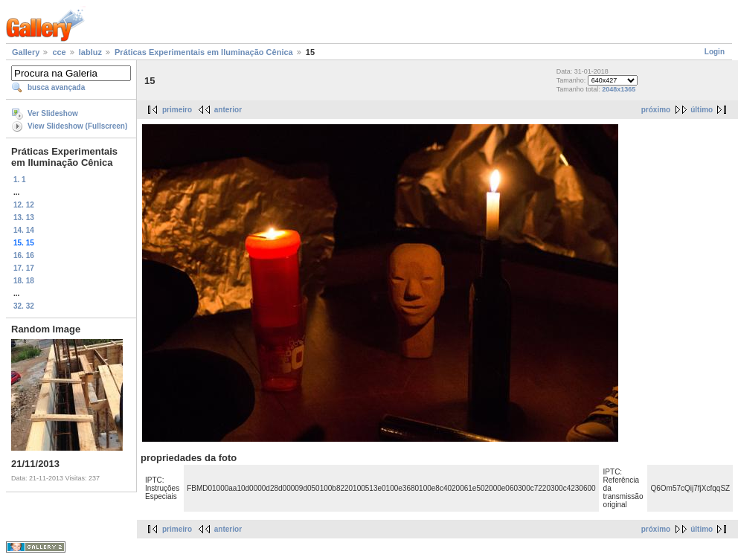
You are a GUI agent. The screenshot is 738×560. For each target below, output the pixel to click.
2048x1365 (619, 89)
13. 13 (24, 218)
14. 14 (24, 230)
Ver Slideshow (53, 113)
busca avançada (56, 87)
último (702, 110)
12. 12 (24, 205)
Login (715, 52)
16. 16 (24, 255)
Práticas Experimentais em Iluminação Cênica (204, 52)
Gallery (26, 52)
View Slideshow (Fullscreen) (77, 126)
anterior (228, 110)
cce (59, 52)
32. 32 (24, 306)
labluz (90, 52)
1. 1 (20, 180)
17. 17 (24, 268)
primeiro (177, 110)
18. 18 (24, 281)
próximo (656, 110)
